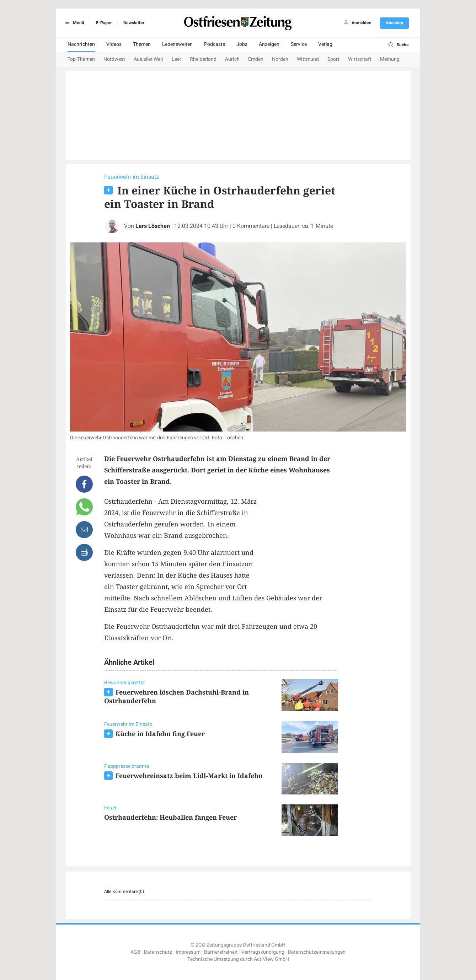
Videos (114, 44)
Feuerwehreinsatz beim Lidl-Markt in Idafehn (189, 776)
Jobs (242, 44)
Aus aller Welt (148, 59)
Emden (256, 59)
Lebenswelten (177, 44)
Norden (280, 59)
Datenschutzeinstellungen (317, 952)
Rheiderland (203, 59)
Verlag (325, 44)
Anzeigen (269, 44)
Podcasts (215, 44)
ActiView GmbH (271, 959)
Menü (74, 23)
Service (299, 44)
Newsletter (134, 23)
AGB (135, 952)
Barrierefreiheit (221, 952)
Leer (177, 59)
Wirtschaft (360, 59)
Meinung (390, 59)
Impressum (188, 952)
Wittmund (308, 59)
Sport (333, 59)
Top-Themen (81, 59)
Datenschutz (158, 952)
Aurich (232, 59)
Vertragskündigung (263, 952)
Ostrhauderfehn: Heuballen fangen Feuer (170, 817)
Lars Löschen (153, 226)
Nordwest (114, 59)
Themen (142, 44)
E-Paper (104, 23)
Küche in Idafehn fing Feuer (160, 734)
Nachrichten (81, 44)
